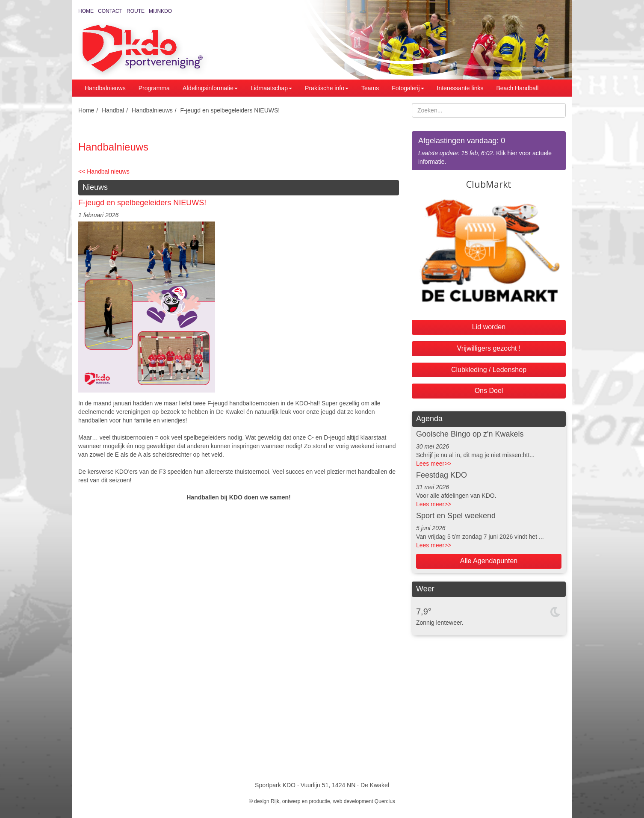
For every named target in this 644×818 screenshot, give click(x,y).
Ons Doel (489, 391)
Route (136, 11)
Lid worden (489, 327)
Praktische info (327, 88)
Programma (154, 88)
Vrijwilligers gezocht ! (489, 348)
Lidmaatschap (271, 88)
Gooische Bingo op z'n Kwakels (470, 434)
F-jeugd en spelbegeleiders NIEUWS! (230, 110)
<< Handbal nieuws (104, 171)
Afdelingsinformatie (210, 88)
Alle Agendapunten (489, 561)
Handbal (113, 110)
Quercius (385, 801)
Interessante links (460, 88)
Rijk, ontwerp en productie (300, 801)
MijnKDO (160, 11)
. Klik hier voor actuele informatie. (489, 150)
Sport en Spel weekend (456, 516)
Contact (110, 11)
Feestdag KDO (442, 475)
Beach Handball (518, 88)
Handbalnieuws (105, 88)
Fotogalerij (408, 88)
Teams (370, 88)
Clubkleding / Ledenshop (489, 370)
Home (86, 11)
